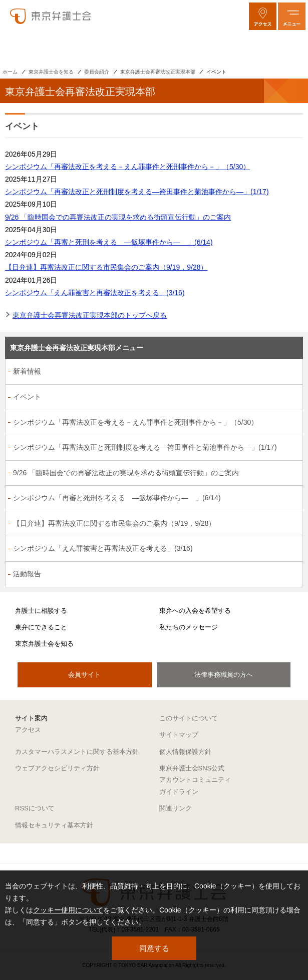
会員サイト (84, 675)
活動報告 (27, 574)
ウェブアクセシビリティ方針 (57, 768)
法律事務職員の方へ (224, 675)
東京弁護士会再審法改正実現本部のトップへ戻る (90, 315)
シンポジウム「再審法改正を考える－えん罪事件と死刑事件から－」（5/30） (127, 167)
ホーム (10, 72)
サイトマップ (179, 735)
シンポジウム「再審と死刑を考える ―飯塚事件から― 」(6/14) (109, 242)
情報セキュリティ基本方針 (54, 825)
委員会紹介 (97, 72)
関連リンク (176, 808)
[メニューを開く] (292, 16)
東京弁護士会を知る (51, 72)
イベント (27, 397)
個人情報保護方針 (185, 752)
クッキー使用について (68, 910)
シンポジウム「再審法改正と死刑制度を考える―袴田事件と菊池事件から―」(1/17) (137, 192)
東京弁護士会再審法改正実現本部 (158, 72)
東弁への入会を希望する (195, 611)
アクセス (28, 730)
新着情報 (27, 371)
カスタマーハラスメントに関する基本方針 (77, 752)
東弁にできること (41, 627)
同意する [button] (154, 948)
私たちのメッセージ (189, 627)
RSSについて (35, 808)
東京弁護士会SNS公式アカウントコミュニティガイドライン (195, 780)
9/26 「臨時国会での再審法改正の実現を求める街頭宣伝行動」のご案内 (118, 217)
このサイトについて (189, 718)
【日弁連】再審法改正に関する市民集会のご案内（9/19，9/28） (106, 267)
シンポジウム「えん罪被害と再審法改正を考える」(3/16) (95, 293)
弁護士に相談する (41, 611)
